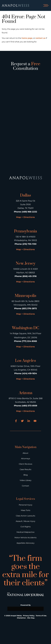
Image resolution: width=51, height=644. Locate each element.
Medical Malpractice (25, 532)
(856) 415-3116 (29, 276)
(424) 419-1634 (29, 373)
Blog (26, 475)
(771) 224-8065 (29, 341)
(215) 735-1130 (29, 244)
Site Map (31, 618)
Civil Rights (26, 527)
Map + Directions (25, 217)
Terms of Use (41, 616)
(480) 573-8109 (29, 406)
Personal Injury (26, 505)
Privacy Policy (29, 616)
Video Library (26, 480)
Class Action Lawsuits (25, 516)
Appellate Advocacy (25, 543)
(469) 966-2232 (29, 212)
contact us (40, 38)
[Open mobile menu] (46, 5)
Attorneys (26, 459)
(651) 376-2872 (29, 308)
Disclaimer (21, 618)
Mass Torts (26, 510)
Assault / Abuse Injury (25, 521)
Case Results (25, 469)
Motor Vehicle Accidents (25, 538)
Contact (25, 486)
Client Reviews (25, 464)
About (25, 453)
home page (27, 38)
